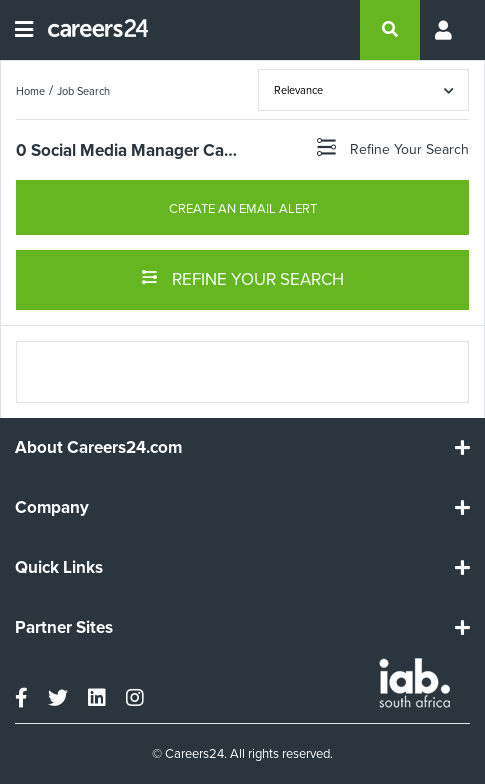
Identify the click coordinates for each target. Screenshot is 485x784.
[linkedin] (97, 698)
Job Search (83, 91)
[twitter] (58, 698)
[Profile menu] (445, 30)
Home (30, 91)
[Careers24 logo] (90, 30)
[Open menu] (24, 30)
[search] (390, 30)
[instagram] (135, 698)
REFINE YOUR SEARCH (242, 278)
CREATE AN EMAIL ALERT (243, 208)
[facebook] (21, 698)
